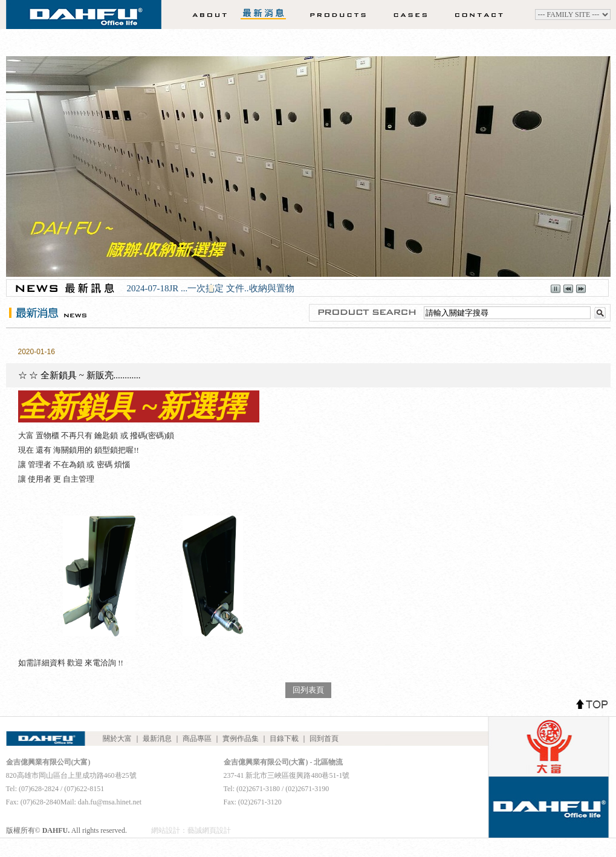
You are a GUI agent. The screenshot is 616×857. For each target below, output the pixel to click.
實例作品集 (407, 15)
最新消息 (264, 15)
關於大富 (206, 15)
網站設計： (169, 830)
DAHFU (84, 18)
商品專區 (330, 15)
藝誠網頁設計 (209, 830)
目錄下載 (284, 739)
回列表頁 (308, 690)
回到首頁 (324, 739)
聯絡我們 (483, 15)
